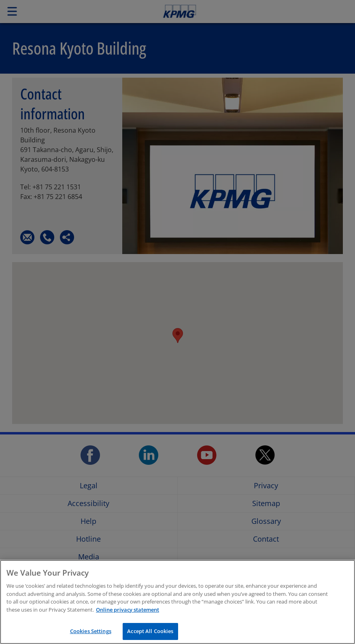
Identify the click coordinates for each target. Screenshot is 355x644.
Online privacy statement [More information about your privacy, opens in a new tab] (128, 611)
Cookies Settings (91, 633)
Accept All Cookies (150, 633)
